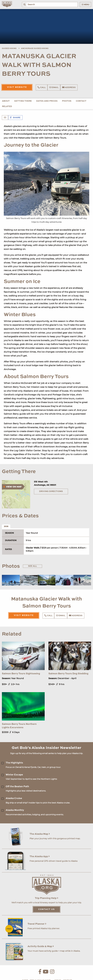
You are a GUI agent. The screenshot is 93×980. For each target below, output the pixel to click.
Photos (67, 101)
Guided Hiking (9, 48)
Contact (81, 101)
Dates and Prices (47, 101)
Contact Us (46, 909)
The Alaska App (40, 856)
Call (42, 87)
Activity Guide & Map (41, 946)
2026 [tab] (6, 526)
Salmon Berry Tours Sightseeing (21, 674)
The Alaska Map (40, 834)
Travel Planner (37, 924)
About (6, 101)
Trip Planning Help (47, 898)
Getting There (23, 101)
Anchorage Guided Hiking (35, 48)
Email (54, 87)
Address (69, 87)
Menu (85, 5)
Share (15, 118)
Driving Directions (51, 491)
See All (32, 566)
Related (7, 107)
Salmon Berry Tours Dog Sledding (68, 674)
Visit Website (17, 87)
